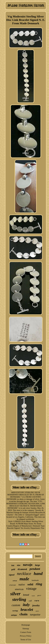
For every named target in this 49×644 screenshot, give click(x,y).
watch (33, 596)
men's (37, 611)
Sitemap (26, 629)
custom (16, 605)
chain (23, 614)
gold (13, 569)
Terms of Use (26, 640)
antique (14, 615)
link (13, 565)
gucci (39, 595)
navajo (28, 565)
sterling (19, 599)
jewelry (36, 605)
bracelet (27, 610)
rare (37, 601)
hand (38, 574)
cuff (30, 601)
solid (30, 584)
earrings (15, 611)
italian (13, 585)
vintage (31, 589)
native (22, 585)
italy (26, 605)
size (19, 565)
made (24, 579)
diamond (22, 569)
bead (26, 595)
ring (39, 584)
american (19, 589)
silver (15, 594)
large (38, 565)
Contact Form (26, 632)
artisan (15, 581)
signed (12, 575)
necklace (24, 574)
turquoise (35, 615)
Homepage (26, 625)
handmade (35, 580)
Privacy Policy (26, 636)
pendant (35, 569)
